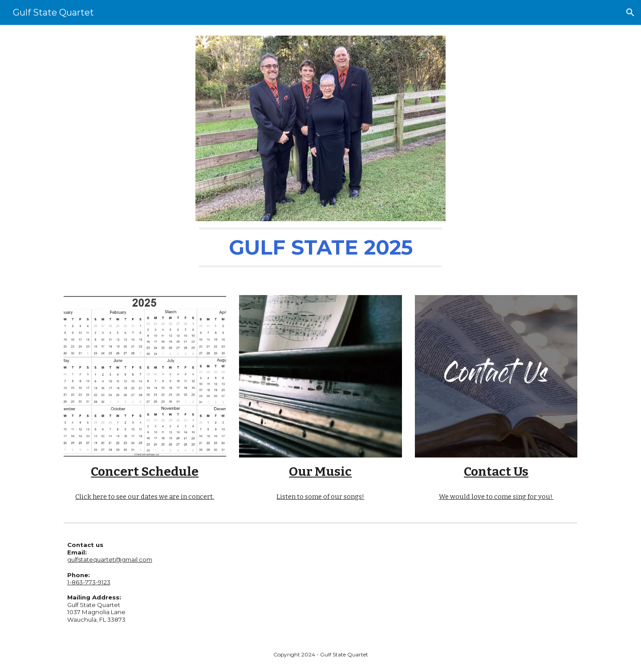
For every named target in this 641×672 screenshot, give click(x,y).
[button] (630, 12)
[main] (320, 247)
